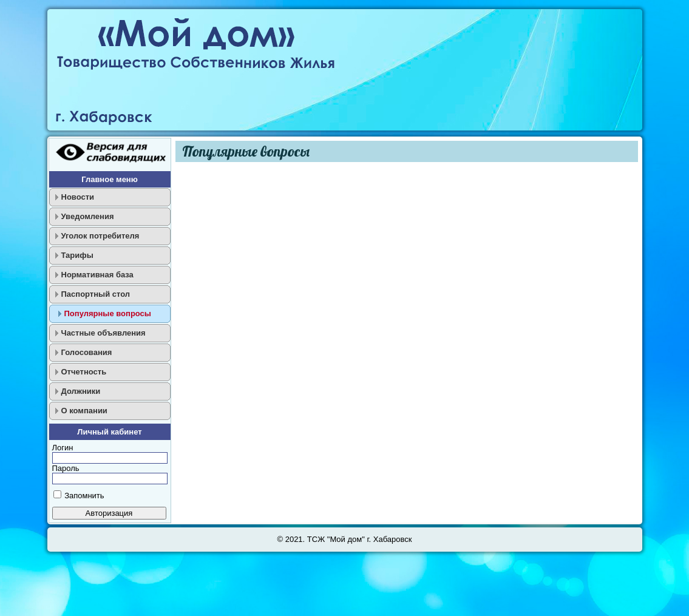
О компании (84, 411)
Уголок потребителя (100, 236)
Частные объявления (104, 333)
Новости (78, 197)
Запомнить (84, 496)
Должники (81, 391)
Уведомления (88, 216)
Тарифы (77, 255)
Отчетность (84, 372)
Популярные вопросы (108, 313)
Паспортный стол (96, 294)
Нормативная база (97, 275)
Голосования (87, 352)
